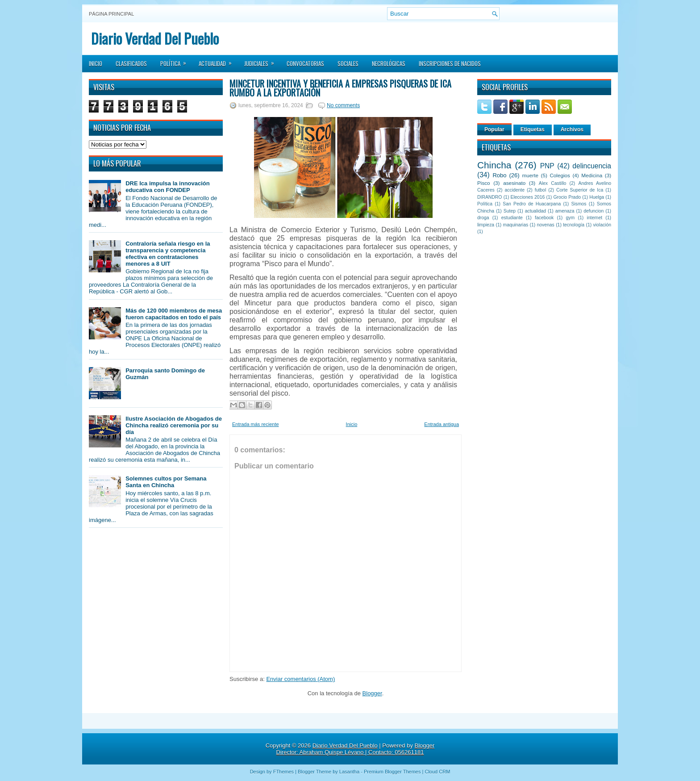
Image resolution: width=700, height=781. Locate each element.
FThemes (283, 772)
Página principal (111, 14)
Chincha (494, 165)
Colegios (560, 175)
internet (594, 218)
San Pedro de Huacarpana (532, 204)
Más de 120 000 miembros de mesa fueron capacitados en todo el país (174, 314)
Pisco (484, 183)
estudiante (512, 218)
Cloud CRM (437, 772)
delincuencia (592, 166)
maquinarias (516, 225)
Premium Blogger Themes (392, 772)
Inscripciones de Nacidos (450, 63)
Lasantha (349, 772)
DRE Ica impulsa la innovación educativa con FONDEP (168, 187)
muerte (530, 175)
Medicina (592, 175)
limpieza (486, 225)
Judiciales (262, 61)
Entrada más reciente (256, 424)
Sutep (510, 211)
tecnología (574, 225)
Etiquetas (533, 129)
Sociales (348, 63)
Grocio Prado (567, 197)
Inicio (96, 63)
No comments (343, 105)
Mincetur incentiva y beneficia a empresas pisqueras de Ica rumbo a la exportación (340, 88)
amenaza (565, 211)
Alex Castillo (553, 183)
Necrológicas (389, 63)
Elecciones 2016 (528, 197)
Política (176, 61)
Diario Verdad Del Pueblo (155, 38)
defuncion (594, 211)
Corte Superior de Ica (580, 190)
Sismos (579, 204)
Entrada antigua (442, 424)
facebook (544, 218)
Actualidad (218, 61)
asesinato (514, 183)
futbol (540, 190)
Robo (499, 175)
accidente (515, 190)
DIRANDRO (490, 197)
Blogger (372, 693)
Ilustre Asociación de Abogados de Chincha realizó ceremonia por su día (174, 425)
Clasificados (131, 63)
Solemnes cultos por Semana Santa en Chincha (166, 482)
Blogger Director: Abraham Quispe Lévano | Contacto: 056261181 (356, 749)
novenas (546, 225)
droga (483, 218)
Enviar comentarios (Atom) (300, 679)
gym (571, 218)
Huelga (597, 197)
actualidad (535, 211)
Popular (494, 129)
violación (602, 225)
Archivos (572, 129)
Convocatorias (305, 63)
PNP (547, 166)
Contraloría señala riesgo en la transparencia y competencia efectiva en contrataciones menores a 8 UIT (168, 254)
